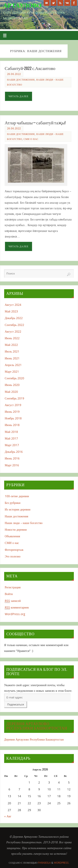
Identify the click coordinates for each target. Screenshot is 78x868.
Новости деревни (16, 529)
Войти (9, 594)
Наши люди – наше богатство (24, 523)
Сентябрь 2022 (15, 325)
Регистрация (13, 587)
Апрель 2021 (13, 365)
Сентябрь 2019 (15, 398)
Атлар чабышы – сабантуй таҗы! (35, 123)
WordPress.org (15, 614)
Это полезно (13, 556)
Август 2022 (13, 331)
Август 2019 (13, 405)
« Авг (8, 816)
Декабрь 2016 (14, 452)
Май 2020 (11, 392)
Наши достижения (21, 80)
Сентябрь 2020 (15, 378)
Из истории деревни (18, 509)
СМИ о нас (31, 139)
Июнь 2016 (12, 458)
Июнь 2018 (12, 425)
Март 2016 (12, 465)
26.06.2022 (14, 74)
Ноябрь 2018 (13, 418)
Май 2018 (11, 432)
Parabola (44, 863)
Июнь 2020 (12, 385)
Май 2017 (11, 438)
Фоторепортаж (14, 550)
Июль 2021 (12, 351)
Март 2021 (12, 372)
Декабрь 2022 (14, 318)
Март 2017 (12, 445)
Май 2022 (11, 345)
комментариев (17, 607)
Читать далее (19, 96)
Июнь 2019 (12, 412)
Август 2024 (13, 305)
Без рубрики (13, 503)
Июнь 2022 (12, 338)
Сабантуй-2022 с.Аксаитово (30, 68)
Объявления (12, 536)
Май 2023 (11, 311)
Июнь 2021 (12, 358)
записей (13, 601)
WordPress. (62, 863)
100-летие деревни (17, 496)
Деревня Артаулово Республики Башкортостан (37, 726)
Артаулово (22, 5)
